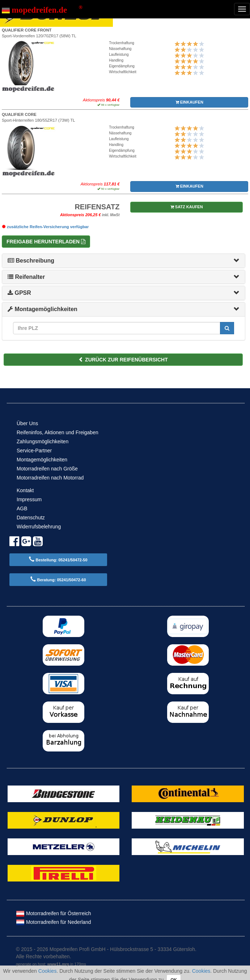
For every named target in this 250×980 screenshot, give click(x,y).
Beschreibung (31, 261)
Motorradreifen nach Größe (47, 469)
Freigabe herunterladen (46, 242)
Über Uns (27, 423)
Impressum (29, 499)
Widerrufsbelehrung (39, 527)
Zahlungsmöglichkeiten (43, 441)
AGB (22, 508)
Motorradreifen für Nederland (54, 922)
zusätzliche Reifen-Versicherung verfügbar (45, 227)
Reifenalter (26, 277)
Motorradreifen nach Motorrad (50, 478)
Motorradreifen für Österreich (54, 913)
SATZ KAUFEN (187, 207)
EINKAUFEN (189, 102)
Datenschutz (31, 518)
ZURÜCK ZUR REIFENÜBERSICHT (123, 360)
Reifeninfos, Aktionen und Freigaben (58, 432)
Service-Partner (34, 451)
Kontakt (25, 490)
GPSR (19, 293)
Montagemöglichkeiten (43, 309)
